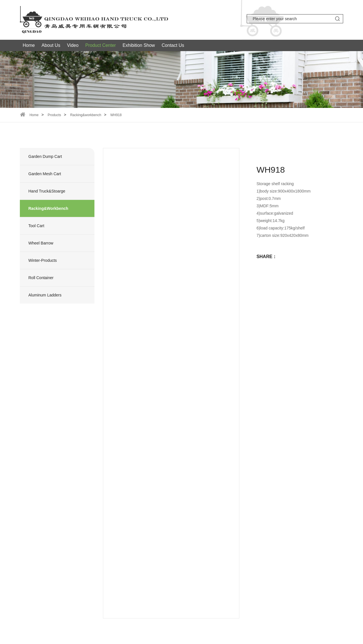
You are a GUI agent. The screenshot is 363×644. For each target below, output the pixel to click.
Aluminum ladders (45, 295)
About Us (51, 45)
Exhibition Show (139, 45)
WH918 (116, 115)
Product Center (101, 45)
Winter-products (43, 260)
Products (54, 115)
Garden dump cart (45, 156)
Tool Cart (36, 226)
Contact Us (173, 45)
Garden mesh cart (45, 174)
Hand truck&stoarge (47, 191)
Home (29, 45)
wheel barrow (41, 243)
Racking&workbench (86, 115)
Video (73, 45)
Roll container (41, 278)
